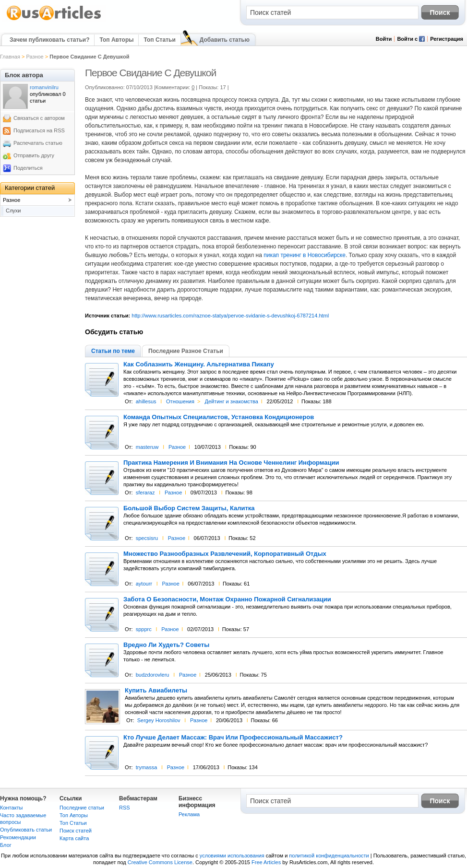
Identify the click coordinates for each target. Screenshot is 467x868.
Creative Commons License (160, 862)
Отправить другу (34, 155)
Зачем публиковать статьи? (49, 40)
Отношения (180, 401)
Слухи (13, 211)
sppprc (144, 629)
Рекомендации (18, 837)
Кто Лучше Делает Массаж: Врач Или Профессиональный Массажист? (233, 738)
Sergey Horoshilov (159, 720)
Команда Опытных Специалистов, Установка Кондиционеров (219, 417)
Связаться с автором (39, 118)
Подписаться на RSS (39, 130)
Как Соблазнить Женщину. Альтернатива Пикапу (199, 364)
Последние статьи (82, 808)
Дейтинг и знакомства (231, 401)
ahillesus (146, 401)
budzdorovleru (153, 675)
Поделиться (28, 168)
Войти (384, 39)
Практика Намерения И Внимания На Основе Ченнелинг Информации (231, 463)
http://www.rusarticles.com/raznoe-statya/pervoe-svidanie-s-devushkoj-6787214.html (230, 316)
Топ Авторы (116, 40)
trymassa (147, 767)
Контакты (12, 808)
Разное (35, 57)
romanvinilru (44, 87)
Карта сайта (74, 838)
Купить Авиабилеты (156, 691)
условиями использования (232, 856)
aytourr (144, 584)
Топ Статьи (159, 40)
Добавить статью (225, 40)
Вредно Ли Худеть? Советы (166, 645)
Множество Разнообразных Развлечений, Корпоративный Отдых (225, 554)
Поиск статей (76, 831)
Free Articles (266, 862)
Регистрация (447, 39)
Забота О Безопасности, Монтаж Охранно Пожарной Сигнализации (227, 599)
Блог (6, 845)
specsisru (147, 538)
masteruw (147, 447)
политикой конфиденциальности (329, 856)
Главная (10, 57)
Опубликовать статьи (26, 830)
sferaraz (145, 493)
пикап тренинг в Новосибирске (305, 255)
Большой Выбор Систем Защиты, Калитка (189, 508)
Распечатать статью (38, 143)
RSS (125, 808)
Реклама (189, 814)
